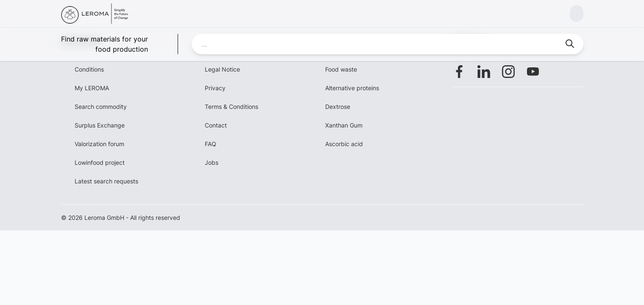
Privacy (215, 88)
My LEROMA (92, 88)
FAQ (210, 144)
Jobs (212, 162)
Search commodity (101, 107)
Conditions (89, 69)
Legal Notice (222, 69)
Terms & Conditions (231, 107)
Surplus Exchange (100, 125)
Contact (216, 125)
